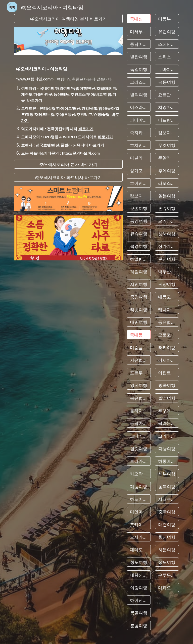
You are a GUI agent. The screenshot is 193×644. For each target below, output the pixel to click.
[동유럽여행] (167, 322)
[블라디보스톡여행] (139, 411)
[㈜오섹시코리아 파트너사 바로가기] (68, 177)
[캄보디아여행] (139, 196)
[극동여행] (167, 82)
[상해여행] (167, 234)
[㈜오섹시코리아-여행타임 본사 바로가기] (68, 19)
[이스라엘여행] (139, 107)
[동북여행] (167, 486)
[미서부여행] (139, 31)
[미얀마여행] (139, 512)
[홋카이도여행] (139, 524)
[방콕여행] (167, 385)
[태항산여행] (139, 575)
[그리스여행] (139, 82)
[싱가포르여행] (139, 170)
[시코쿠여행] (167, 499)
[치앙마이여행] (167, 107)
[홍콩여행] (139, 625)
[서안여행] (139, 284)
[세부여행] (167, 474)
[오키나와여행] (167, 221)
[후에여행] (167, 170)
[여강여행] (139, 588)
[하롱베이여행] (167, 461)
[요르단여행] (167, 95)
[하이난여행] (139, 600)
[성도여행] (167, 562)
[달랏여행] (139, 448)
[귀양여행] (167, 284)
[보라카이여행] (139, 461)
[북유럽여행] (139, 398)
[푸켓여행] (167, 145)
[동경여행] (139, 221)
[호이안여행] (139, 183)
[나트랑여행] (167, 120)
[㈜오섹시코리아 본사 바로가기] (68, 164)
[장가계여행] (167, 246)
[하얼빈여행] (139, 259)
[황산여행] (167, 537)
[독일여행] (139, 69)
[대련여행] (167, 524)
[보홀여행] (139, 208)
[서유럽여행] (139, 360)
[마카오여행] (167, 588)
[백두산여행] (167, 272)
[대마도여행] (139, 550)
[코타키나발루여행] (139, 436)
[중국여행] (167, 512)
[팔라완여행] (167, 423)
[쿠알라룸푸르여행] (167, 158)
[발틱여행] (139, 95)
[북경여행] (139, 246)
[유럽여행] (167, 31)
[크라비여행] (167, 436)
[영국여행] (139, 385)
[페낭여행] (139, 486)
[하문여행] (167, 550)
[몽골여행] (139, 613)
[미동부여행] (167, 19)
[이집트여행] (167, 373)
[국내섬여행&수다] (139, 19)
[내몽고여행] (167, 297)
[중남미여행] (139, 44)
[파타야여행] (139, 120)
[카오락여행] (139, 474)
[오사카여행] (139, 537)
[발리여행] (167, 398)
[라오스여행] (167, 183)
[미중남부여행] (139, 347)
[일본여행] (167, 196)
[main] (68, 107)
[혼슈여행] (167, 208)
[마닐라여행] (139, 158)
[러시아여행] (167, 360)
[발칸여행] (139, 57)
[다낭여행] (167, 448)
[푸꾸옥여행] (167, 411)
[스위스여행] (167, 57)
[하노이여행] (139, 499)
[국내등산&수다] (139, 335)
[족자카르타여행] (139, 132)
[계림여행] (139, 272)
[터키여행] (167, 347)
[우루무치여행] (167, 575)
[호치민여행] (139, 145)
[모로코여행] (167, 335)
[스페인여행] (167, 44)
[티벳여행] (139, 309)
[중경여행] (139, 297)
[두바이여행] (167, 69)
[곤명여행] (167, 259)
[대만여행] (139, 322)
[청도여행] (139, 562)
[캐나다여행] (167, 309)
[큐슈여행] (139, 234)
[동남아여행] (139, 423)
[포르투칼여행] (139, 373)
